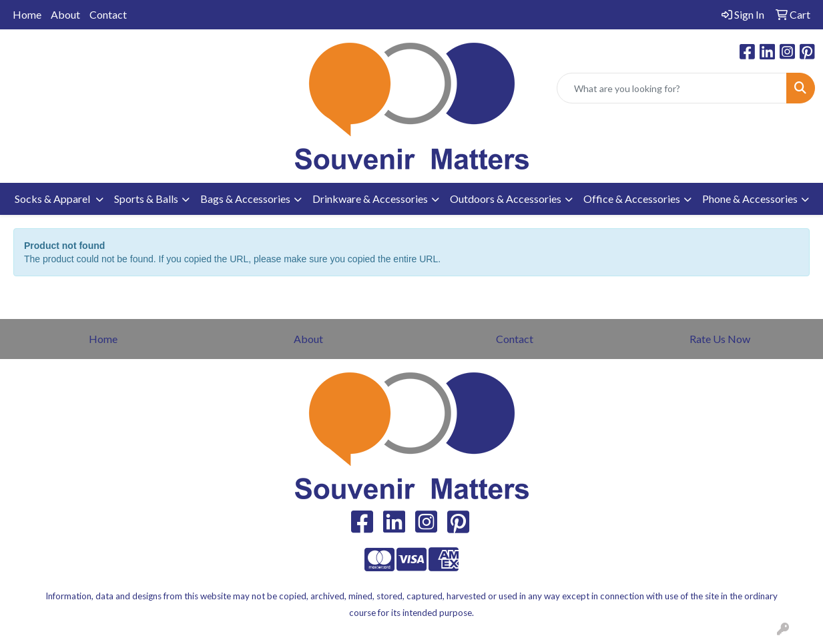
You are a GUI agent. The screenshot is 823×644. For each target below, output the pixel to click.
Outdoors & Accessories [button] (506, 199)
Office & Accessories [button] (632, 199)
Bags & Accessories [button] (245, 199)
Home (27, 14)
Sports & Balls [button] (146, 199)
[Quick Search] (672, 88)
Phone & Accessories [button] (750, 199)
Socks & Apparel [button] (53, 199)
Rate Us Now (720, 339)
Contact (108, 14)
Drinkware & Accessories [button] (370, 199)
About (65, 14)
